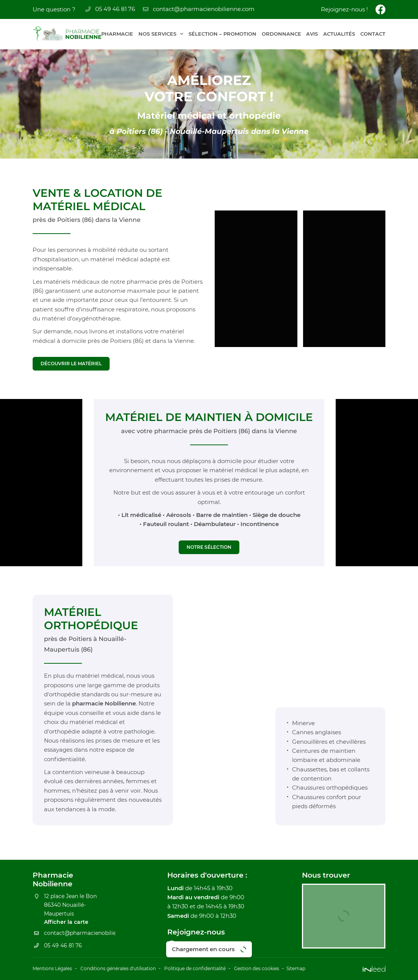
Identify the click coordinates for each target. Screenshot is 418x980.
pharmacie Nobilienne (104, 706)
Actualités (339, 34)
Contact (373, 34)
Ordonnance (281, 34)
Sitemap (337, 969)
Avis (312, 34)
